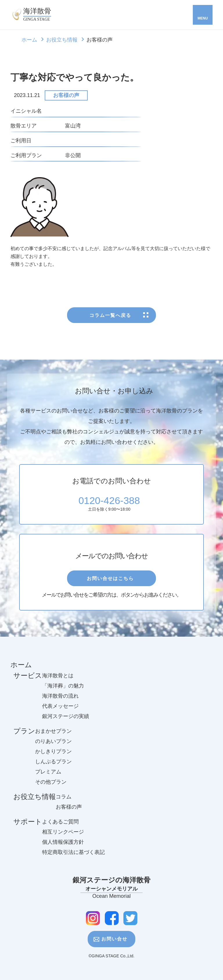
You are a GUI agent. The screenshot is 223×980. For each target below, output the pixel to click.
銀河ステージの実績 (66, 721)
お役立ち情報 (62, 40)
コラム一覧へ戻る (111, 317)
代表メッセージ (60, 710)
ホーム (29, 40)
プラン (24, 737)
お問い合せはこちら (111, 579)
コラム (64, 801)
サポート (28, 828)
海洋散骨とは (58, 680)
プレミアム (48, 776)
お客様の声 (66, 95)
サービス (28, 682)
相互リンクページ (63, 836)
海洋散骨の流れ (60, 700)
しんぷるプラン (53, 766)
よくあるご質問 (60, 826)
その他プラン (51, 786)
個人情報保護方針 (63, 846)
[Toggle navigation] (203, 15)
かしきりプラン (53, 756)
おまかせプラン (53, 735)
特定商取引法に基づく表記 (73, 857)
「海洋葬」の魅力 (63, 690)
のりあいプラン (53, 746)
